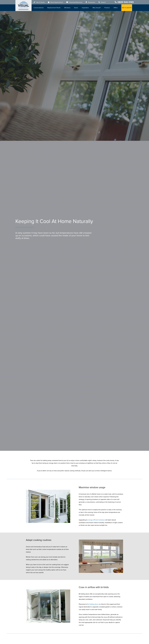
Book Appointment (57, 2)
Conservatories (39, 8)
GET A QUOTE (127, 8)
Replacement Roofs (54, 8)
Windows (67, 8)
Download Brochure (76, 2)
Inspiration (85, 8)
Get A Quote (40, 2)
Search (103, 2)
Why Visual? (97, 8)
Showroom (92, 2)
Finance (107, 8)
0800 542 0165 (126, 2)
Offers (116, 8)
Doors (76, 8)
